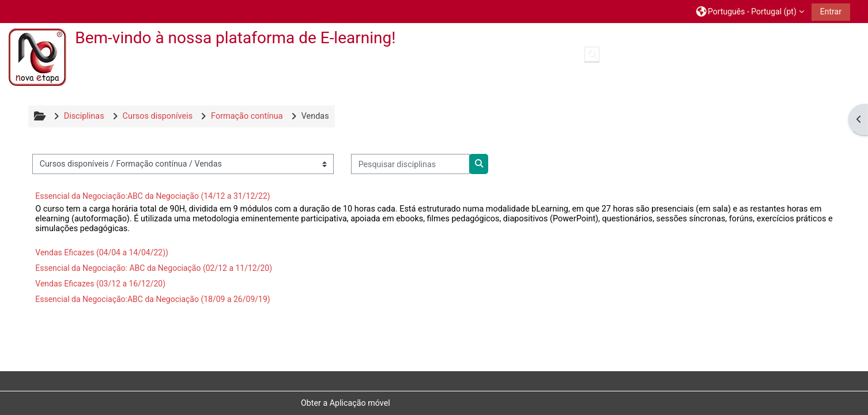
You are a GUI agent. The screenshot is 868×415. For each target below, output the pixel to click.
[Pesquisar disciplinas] (410, 164)
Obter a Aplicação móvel (346, 403)
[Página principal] (37, 57)
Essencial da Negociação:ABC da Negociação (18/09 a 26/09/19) (152, 299)
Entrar (831, 12)
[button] (750, 11)
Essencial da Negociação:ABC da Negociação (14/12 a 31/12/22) (152, 196)
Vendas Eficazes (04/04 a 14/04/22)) (102, 252)
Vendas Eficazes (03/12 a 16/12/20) (100, 284)
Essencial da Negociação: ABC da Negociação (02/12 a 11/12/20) (154, 268)
